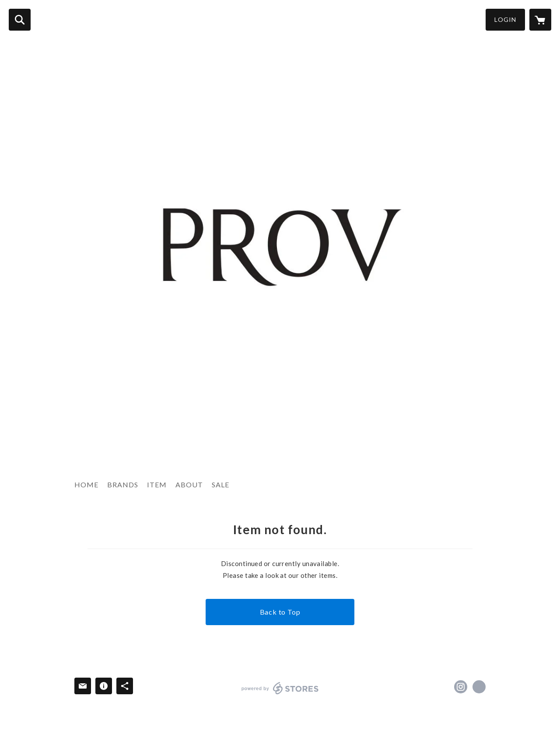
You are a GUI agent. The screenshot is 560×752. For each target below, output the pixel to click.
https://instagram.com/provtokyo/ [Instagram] (461, 687)
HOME (86, 484)
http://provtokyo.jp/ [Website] (479, 687)
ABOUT (189, 484)
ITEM (157, 484)
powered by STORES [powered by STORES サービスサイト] (280, 688)
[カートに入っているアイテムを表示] (540, 20)
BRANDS (123, 484)
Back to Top (280, 612)
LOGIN (505, 19)
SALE (220, 484)
